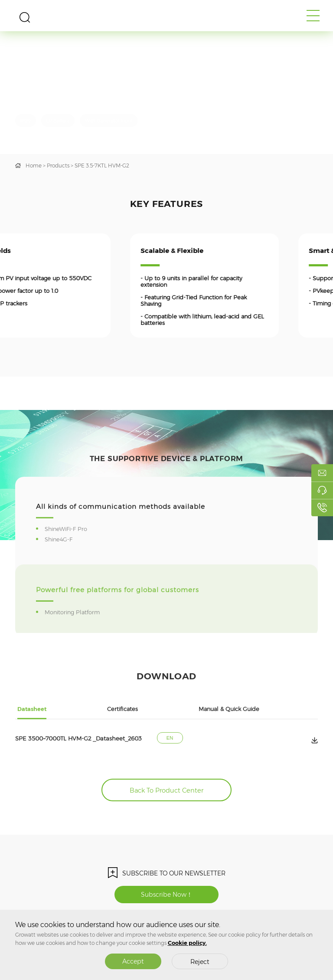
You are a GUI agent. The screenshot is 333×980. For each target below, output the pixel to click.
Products (58, 166)
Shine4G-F (60, 564)
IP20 (26, 120)
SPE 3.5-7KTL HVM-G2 (102, 166)
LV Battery (58, 120)
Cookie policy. (187, 943)
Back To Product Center (166, 790)
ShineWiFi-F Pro (67, 553)
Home (34, 166)
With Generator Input (108, 120)
